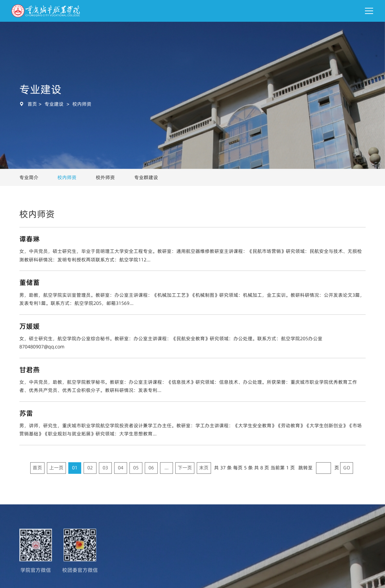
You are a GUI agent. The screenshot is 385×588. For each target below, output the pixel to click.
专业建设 (54, 104)
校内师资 (82, 104)
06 (151, 468)
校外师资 (105, 177)
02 (90, 468)
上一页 (56, 468)
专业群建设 (146, 177)
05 (136, 468)
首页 (32, 104)
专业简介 (29, 177)
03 (105, 468)
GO (347, 468)
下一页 (185, 468)
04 (121, 468)
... (167, 468)
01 (75, 468)
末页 (204, 468)
